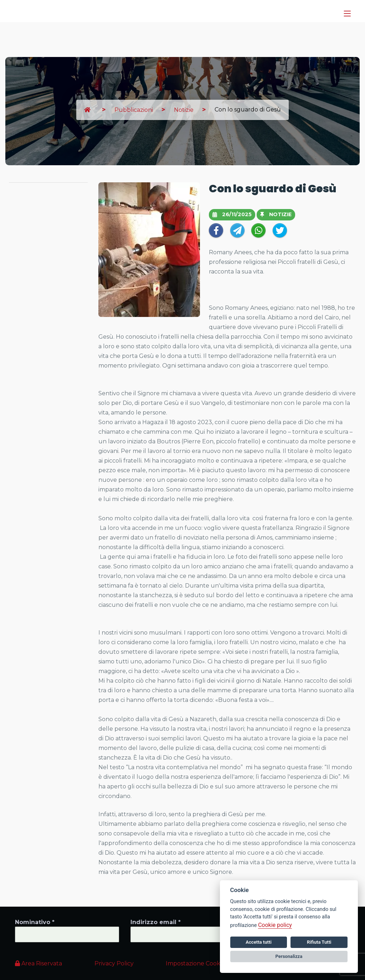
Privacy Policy (114, 963)
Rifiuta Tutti (319, 942)
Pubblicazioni (134, 110)
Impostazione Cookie (195, 963)
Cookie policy (275, 925)
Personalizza (289, 956)
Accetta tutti (259, 942)
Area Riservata (38, 963)
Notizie (184, 110)
